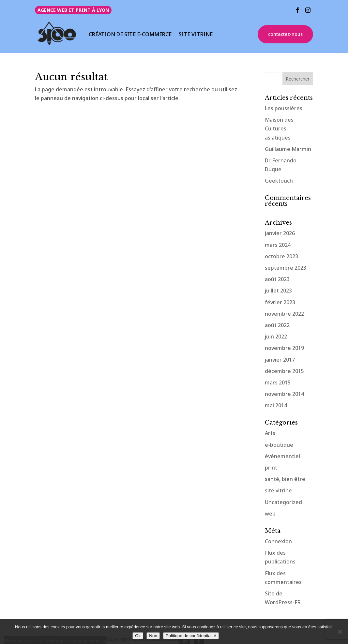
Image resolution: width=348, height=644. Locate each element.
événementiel (282, 456)
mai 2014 (276, 405)
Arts (270, 433)
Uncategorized (283, 502)
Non (153, 636)
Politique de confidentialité (191, 636)
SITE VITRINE (196, 35)
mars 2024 (278, 245)
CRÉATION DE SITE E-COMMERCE (130, 35)
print (271, 468)
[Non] (340, 632)
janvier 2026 (280, 233)
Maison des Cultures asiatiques (279, 128)
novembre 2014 (284, 394)
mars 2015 (278, 382)
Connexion (278, 541)
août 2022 (277, 325)
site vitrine (278, 490)
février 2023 (280, 302)
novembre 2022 (284, 314)
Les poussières (284, 108)
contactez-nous (285, 34)
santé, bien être (285, 479)
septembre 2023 (286, 268)
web (270, 514)
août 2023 (277, 279)
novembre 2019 (284, 348)
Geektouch (279, 181)
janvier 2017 (280, 360)
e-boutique (279, 445)
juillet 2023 (278, 291)
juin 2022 (276, 337)
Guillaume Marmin (288, 149)
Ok (138, 636)
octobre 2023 (281, 256)
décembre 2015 (284, 371)
